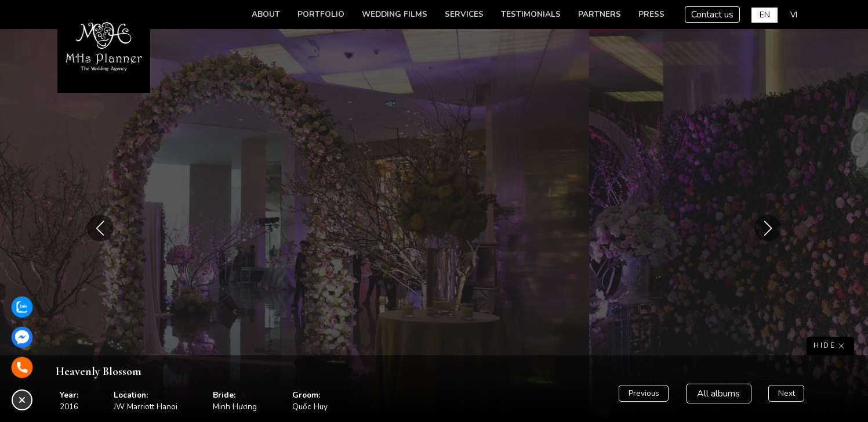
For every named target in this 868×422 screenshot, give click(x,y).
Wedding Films (395, 14)
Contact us (712, 15)
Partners (600, 14)
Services (464, 14)
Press (651, 14)
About (266, 14)
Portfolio (321, 14)
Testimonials (531, 14)
